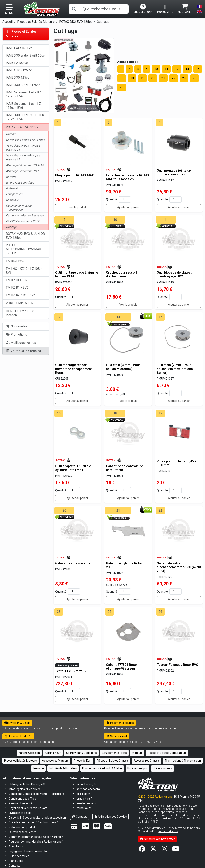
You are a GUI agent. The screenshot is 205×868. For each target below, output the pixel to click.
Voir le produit (77, 207)
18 (132, 78)
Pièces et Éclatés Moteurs (36, 22)
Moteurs (137, 753)
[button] (19, 856)
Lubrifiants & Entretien (63, 768)
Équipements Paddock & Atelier (102, 768)
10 (156, 69)
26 (122, 87)
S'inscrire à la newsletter (157, 839)
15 (198, 69)
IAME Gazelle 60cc (19, 48)
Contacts (80, 817)
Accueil (8, 22)
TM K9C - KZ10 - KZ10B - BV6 (24, 271)
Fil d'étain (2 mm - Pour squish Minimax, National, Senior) (176, 369)
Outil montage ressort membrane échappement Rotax (74, 369)
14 (187, 69)
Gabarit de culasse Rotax (74, 563)
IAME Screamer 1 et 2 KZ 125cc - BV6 (24, 94)
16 (122, 78)
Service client (116, 736)
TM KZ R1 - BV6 (17, 287)
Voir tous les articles (23, 351)
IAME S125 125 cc (19, 70)
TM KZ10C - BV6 (18, 280)
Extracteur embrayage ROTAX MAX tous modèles (128, 177)
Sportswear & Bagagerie (81, 753)
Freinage (38, 768)
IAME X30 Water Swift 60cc (25, 55)
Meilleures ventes (21, 343)
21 (163, 78)
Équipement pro (137, 768)
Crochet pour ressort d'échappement (121, 274)
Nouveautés (17, 326)
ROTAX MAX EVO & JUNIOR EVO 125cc (25, 236)
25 (194, 78)
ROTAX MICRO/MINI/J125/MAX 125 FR (23, 249)
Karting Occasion (29, 753)
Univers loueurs (162, 768)
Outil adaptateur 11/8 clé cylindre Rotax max (73, 468)
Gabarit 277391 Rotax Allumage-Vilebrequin (122, 667)
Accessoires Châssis (147, 761)
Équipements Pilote (114, 753)
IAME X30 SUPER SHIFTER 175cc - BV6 (25, 117)
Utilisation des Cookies (111, 817)
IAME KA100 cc (17, 63)
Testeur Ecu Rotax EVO (72, 671)
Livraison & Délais (17, 723)
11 (166, 69)
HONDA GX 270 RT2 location (20, 313)
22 (174, 78)
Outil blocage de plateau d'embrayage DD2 (174, 274)
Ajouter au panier (128, 207)
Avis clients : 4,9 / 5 (18, 736)
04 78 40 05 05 (152, 742)
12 (177, 69)
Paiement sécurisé (120, 723)
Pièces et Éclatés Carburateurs (167, 753)
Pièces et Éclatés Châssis (113, 761)
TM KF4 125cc (16, 261)
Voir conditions (168, 831)
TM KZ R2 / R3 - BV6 (21, 295)
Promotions (16, 335)
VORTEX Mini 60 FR (20, 303)
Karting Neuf (53, 753)
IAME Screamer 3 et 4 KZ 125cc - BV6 (24, 106)
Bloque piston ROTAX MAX (75, 175)
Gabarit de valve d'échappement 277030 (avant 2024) (179, 567)
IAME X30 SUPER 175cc (23, 85)
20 (153, 78)
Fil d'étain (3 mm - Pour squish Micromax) (123, 367)
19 (142, 78)
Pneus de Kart (83, 761)
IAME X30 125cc (18, 78)
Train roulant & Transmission (183, 761)
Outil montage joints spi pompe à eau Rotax (174, 172)
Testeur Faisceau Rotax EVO (177, 665)
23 (184, 78)
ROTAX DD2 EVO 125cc (76, 22)
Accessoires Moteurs (55, 761)
